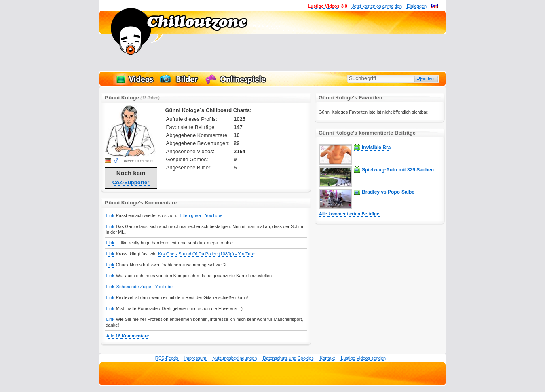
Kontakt (327, 358)
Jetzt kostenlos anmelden (377, 6)
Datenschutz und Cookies (288, 358)
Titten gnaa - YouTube (200, 215)
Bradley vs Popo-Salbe (388, 192)
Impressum (195, 358)
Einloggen (417, 6)
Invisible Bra (376, 148)
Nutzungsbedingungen (234, 358)
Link (111, 215)
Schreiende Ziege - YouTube (145, 287)
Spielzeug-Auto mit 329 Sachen (398, 170)
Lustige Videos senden (363, 358)
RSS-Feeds (167, 358)
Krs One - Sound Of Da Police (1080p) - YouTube (207, 254)
